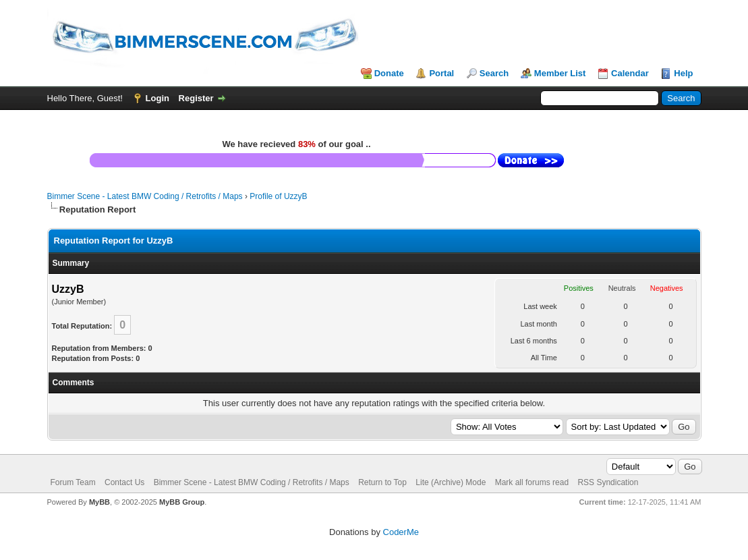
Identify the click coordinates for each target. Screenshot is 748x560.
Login (157, 98)
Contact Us (124, 482)
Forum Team (73, 482)
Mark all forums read (532, 482)
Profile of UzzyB (278, 196)
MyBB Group (182, 502)
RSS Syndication (608, 482)
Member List (560, 73)
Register (196, 98)
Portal (441, 73)
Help (683, 73)
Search (494, 73)
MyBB (99, 502)
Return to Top (382, 482)
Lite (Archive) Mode (451, 482)
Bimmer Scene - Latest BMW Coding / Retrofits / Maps (145, 196)
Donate (389, 73)
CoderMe (401, 532)
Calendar (630, 73)
